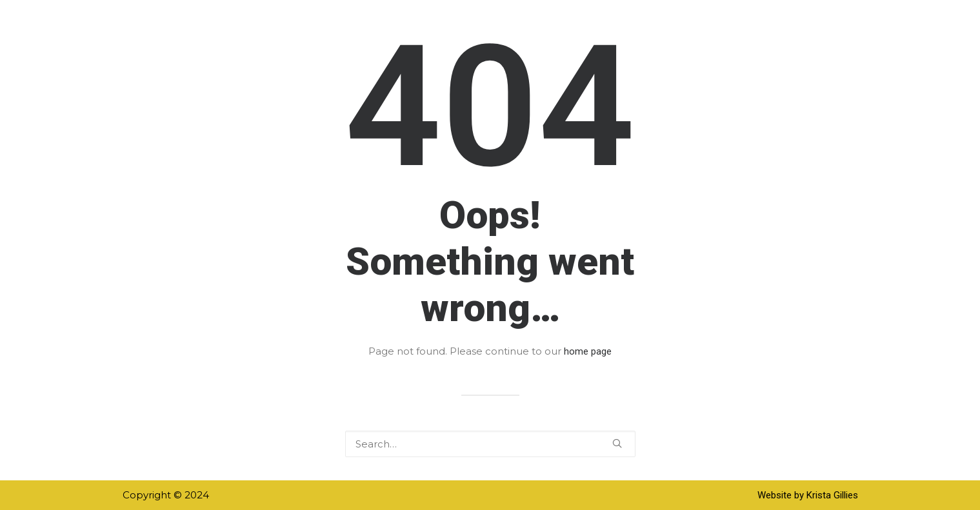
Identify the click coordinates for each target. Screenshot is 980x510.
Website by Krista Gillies (808, 495)
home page (588, 351)
